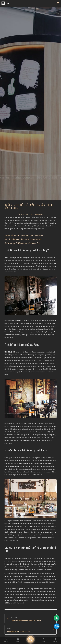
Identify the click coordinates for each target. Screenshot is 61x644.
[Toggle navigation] (58, 4)
